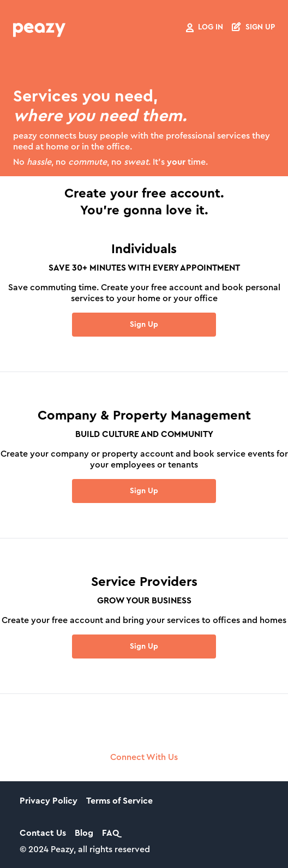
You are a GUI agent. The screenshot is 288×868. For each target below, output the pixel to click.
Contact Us (43, 833)
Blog (84, 833)
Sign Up (144, 325)
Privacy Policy (49, 801)
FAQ (110, 833)
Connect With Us (144, 757)
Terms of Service (119, 801)
